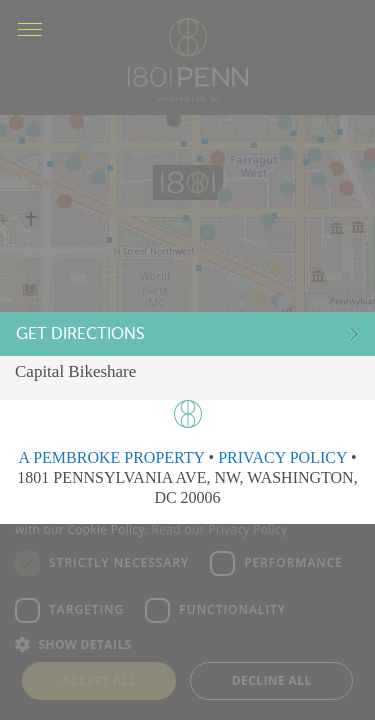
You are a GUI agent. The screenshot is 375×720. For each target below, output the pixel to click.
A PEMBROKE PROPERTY (111, 457)
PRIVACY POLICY (282, 457)
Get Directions (89, 336)
